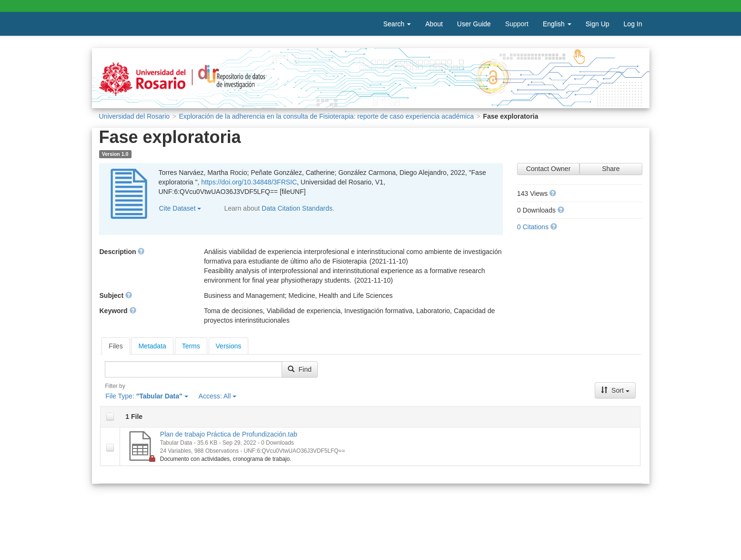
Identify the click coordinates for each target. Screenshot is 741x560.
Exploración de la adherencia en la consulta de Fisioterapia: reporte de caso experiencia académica (327, 116)
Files (116, 346)
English (557, 24)
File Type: (147, 396)
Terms (191, 346)
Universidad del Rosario (135, 116)
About (434, 24)
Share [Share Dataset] (611, 169)
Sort (615, 390)
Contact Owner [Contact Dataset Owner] (548, 169)
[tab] (116, 346)
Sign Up (598, 24)
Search (397, 24)
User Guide (474, 24)
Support (517, 24)
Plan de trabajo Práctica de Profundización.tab (229, 434)
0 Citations (533, 227)
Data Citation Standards (297, 208)
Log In (633, 24)
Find (299, 369)
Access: (218, 396)
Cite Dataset (180, 208)
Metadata (152, 346)
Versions (229, 346)
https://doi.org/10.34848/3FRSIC (249, 182)
